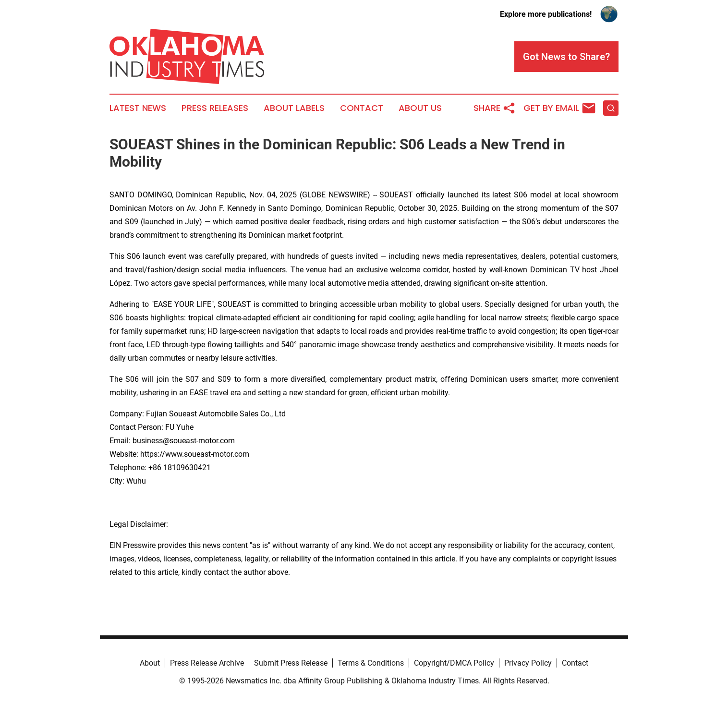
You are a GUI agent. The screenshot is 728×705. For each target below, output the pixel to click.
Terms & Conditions (371, 663)
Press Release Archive (207, 663)
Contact (362, 108)
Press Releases (215, 108)
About (150, 663)
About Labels (294, 108)
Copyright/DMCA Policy (454, 663)
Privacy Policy (528, 663)
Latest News (138, 108)
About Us (420, 108)
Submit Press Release (291, 663)
